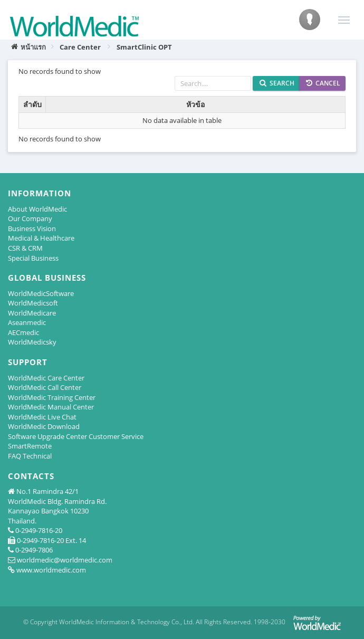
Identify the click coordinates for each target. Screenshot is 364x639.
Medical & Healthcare (41, 238)
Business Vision (32, 228)
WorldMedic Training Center (52, 397)
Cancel (323, 83)
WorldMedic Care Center (46, 378)
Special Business (33, 258)
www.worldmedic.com (51, 570)
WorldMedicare (32, 313)
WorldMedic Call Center (45, 387)
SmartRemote (30, 446)
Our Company (30, 218)
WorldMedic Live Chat (42, 417)
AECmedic (23, 332)
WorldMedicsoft (33, 303)
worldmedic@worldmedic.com (65, 560)
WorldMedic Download (44, 426)
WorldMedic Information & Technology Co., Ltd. (127, 622)
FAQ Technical (30, 456)
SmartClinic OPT (144, 47)
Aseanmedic (27, 322)
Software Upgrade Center (47, 436)
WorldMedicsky (32, 342)
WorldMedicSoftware (41, 293)
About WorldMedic (37, 209)
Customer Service (116, 436)
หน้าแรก (28, 47)
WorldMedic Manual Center (51, 407)
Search (277, 83)
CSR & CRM (25, 248)
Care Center (80, 47)
